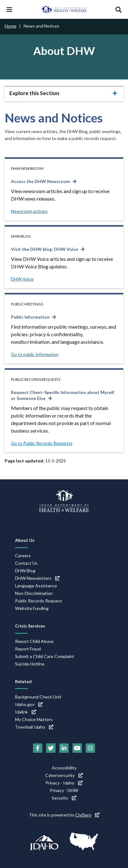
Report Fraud (28, 649)
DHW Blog (25, 571)
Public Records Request (39, 601)
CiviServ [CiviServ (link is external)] (87, 815)
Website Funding (32, 608)
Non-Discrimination (34, 593)
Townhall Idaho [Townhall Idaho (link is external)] (34, 727)
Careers (23, 555)
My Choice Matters (34, 719)
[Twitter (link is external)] (51, 748)
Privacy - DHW (64, 790)
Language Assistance (36, 586)
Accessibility (64, 768)
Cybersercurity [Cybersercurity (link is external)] (64, 775)
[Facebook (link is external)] (38, 748)
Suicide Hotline (30, 664)
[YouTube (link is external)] (77, 748)
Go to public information (35, 354)
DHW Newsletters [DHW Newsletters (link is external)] (37, 578)
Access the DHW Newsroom (40, 181)
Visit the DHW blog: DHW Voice (45, 249)
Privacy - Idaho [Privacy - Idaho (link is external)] (64, 783)
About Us (25, 540)
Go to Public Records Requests (42, 443)
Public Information (30, 317)
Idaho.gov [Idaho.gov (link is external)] (29, 704)
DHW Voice (22, 279)
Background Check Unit (38, 697)
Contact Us (26, 563)
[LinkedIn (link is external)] (64, 748)
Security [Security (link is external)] (64, 798)
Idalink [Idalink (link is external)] (26, 712)
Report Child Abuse (34, 641)
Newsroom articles (29, 211)
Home (11, 26)
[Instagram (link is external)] (90, 748)
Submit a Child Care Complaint (45, 656)
